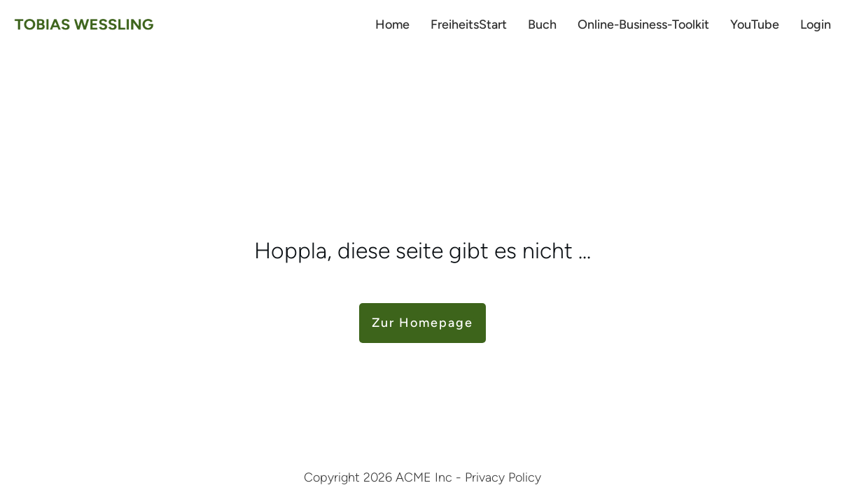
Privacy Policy (503, 477)
